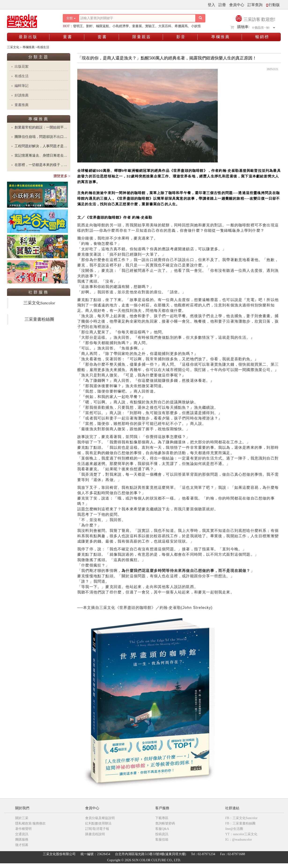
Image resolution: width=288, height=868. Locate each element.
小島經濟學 (121, 26)
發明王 (78, 26)
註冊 (222, 5)
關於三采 (22, 818)
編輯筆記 (22, 86)
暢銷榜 (262, 37)
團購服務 (22, 840)
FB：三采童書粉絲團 (240, 823)
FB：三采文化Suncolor (241, 818)
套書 (102, 37)
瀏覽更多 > (62, 176)
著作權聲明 (23, 829)
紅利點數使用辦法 (98, 823)
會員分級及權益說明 (100, 818)
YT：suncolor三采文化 (241, 834)
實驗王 (150, 26)
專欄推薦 (221, 37)
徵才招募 (22, 845)
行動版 (273, 5)
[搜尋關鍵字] (137, 18)
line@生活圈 (234, 829)
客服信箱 (162, 840)
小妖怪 (196, 26)
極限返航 (103, 26)
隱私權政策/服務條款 (30, 823)
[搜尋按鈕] (200, 18)
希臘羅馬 (181, 26)
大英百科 (165, 26)
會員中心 (237, 5)
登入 (211, 5)
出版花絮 (22, 66)
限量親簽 (142, 37)
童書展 (137, 26)
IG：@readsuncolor (239, 840)
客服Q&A (162, 829)
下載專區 (162, 818)
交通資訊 (22, 834)
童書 (68, 37)
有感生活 (22, 76)
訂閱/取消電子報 (97, 829)
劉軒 (89, 26)
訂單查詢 (255, 5)
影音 (181, 37)
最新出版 (28, 37)
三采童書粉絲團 (39, 319)
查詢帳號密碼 (165, 823)
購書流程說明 (95, 834)
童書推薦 (22, 105)
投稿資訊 (162, 834)
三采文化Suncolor (39, 303)
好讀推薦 (22, 95)
